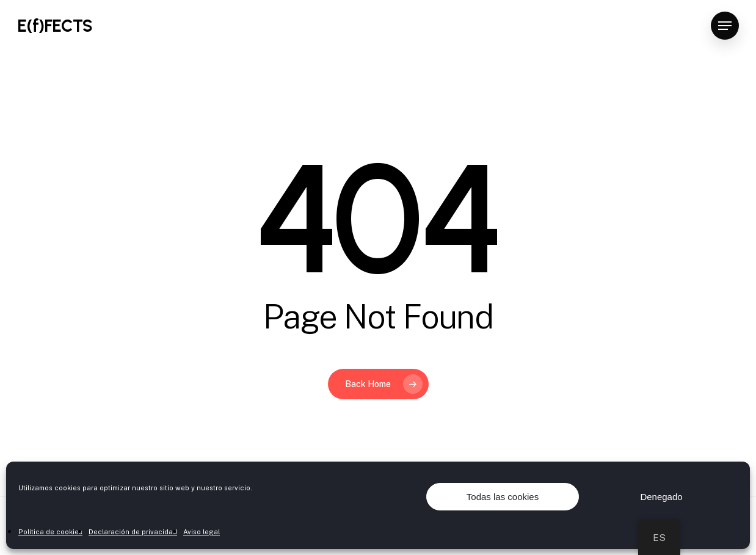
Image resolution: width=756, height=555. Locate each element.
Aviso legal (202, 532)
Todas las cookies (503, 497)
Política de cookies (50, 532)
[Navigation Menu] (725, 26)
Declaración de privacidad (133, 532)
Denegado (661, 497)
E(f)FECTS (55, 26)
